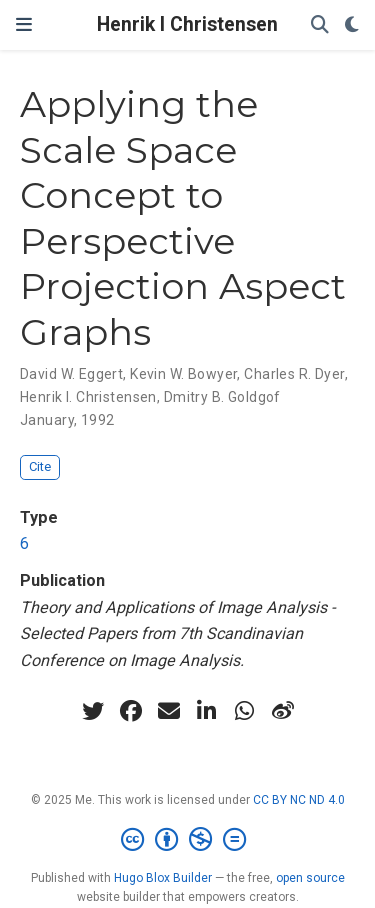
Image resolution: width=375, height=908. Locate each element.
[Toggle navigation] (24, 25)
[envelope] (169, 711)
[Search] (320, 25)
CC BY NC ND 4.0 (299, 800)
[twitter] (93, 711)
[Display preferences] (352, 25)
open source (310, 878)
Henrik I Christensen (187, 24)
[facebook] (131, 711)
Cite (40, 466)
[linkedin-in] (207, 711)
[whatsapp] (245, 711)
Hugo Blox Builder (163, 878)
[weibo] (283, 711)
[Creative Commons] (187, 840)
